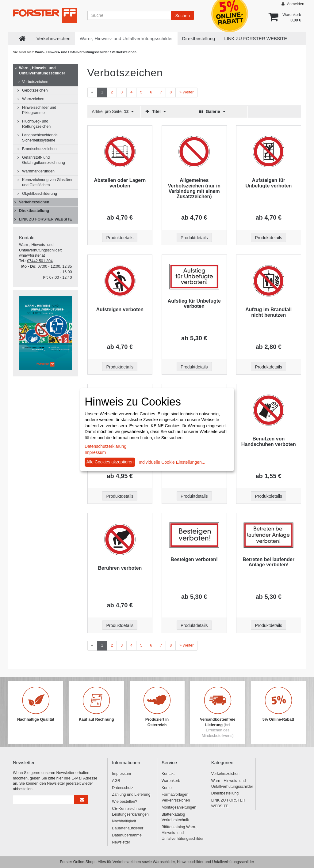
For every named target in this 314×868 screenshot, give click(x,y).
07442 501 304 (40, 261)
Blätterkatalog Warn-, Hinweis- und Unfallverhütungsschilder (182, 833)
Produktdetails (120, 238)
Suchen (182, 16)
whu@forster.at (32, 255)
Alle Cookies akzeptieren (110, 462)
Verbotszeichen (35, 82)
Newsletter (121, 842)
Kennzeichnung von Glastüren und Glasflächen (48, 182)
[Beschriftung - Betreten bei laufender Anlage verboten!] (269, 535)
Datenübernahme (127, 835)
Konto (167, 788)
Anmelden (293, 4)
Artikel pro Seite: (113, 112)
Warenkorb (171, 781)
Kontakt (168, 774)
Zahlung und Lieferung (131, 794)
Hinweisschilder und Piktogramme (39, 110)
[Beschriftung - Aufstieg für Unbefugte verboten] (194, 276)
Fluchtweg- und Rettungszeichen (36, 124)
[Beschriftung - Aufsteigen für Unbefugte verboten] (269, 152)
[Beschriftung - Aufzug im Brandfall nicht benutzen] (269, 281)
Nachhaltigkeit (124, 821)
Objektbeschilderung (40, 194)
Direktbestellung (199, 38)
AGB (116, 781)
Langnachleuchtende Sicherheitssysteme (40, 138)
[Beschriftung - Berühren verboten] (120, 539)
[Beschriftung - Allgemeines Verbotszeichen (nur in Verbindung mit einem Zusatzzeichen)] (194, 152)
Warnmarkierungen (38, 171)
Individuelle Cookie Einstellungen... (172, 462)
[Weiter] (186, 92)
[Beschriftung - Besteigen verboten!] (194, 535)
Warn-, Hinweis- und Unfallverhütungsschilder (126, 38)
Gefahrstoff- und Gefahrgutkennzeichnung (44, 160)
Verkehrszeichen (54, 38)
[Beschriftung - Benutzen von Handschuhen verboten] (269, 410)
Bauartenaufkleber (128, 828)
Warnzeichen (33, 99)
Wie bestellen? (124, 802)
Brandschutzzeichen (39, 149)
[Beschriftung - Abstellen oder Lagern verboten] (120, 152)
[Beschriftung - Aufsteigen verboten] (120, 281)
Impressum (121, 774)
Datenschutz (123, 788)
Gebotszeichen (35, 90)
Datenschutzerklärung (105, 446)
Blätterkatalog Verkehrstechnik (175, 817)
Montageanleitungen (179, 807)
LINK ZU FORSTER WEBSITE (256, 38)
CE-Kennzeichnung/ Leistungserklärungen (130, 811)
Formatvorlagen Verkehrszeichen (176, 797)
